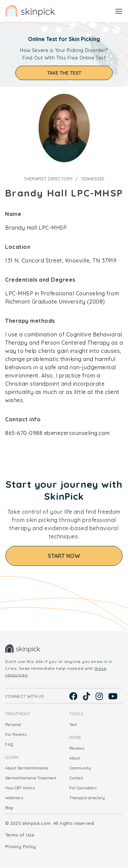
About (75, 758)
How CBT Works (20, 788)
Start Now (64, 556)
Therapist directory (48, 179)
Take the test (64, 73)
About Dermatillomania (27, 768)
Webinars (14, 798)
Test (73, 724)
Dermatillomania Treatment (31, 778)
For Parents (16, 734)
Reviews (77, 748)
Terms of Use (20, 835)
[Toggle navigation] (119, 11)
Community (80, 768)
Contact (76, 778)
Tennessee (93, 179)
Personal (13, 724)
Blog (9, 808)
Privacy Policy (21, 846)
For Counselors (83, 788)
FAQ (9, 744)
